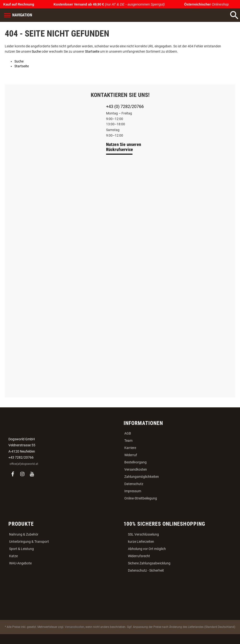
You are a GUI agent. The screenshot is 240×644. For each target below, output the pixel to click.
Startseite (92, 51)
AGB (128, 433)
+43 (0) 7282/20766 (125, 106)
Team (128, 441)
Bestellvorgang (135, 462)
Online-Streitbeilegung (141, 498)
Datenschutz (134, 484)
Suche (36, 51)
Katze (13, 556)
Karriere (130, 448)
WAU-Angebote (20, 563)
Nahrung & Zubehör (24, 534)
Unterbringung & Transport (29, 542)
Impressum (133, 491)
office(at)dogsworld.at (24, 464)
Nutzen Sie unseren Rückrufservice (124, 147)
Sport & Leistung (21, 549)
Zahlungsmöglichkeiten (142, 477)
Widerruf (131, 455)
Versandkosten (136, 469)
